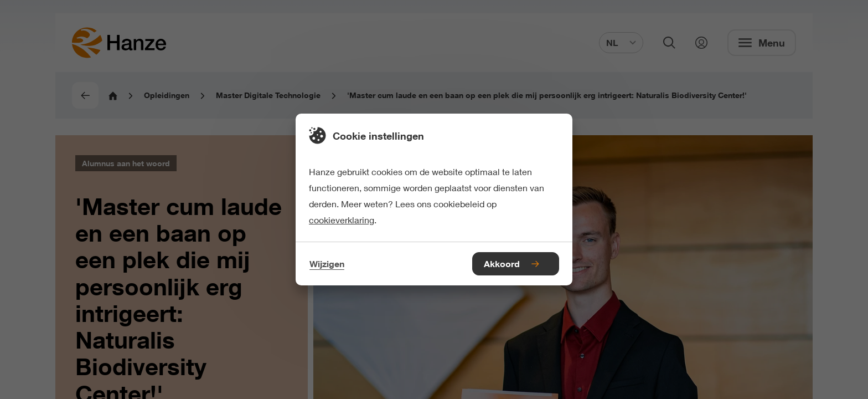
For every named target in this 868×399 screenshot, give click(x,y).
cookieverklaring (342, 220)
